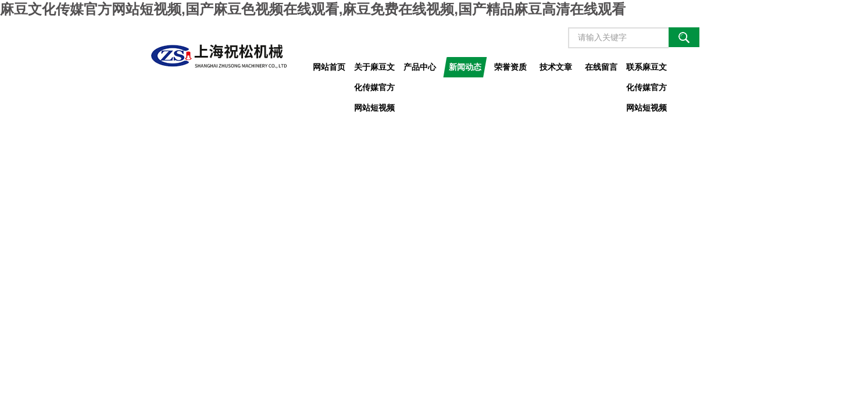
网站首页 (329, 67)
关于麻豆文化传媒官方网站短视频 (374, 70)
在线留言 (601, 67)
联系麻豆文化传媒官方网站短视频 (646, 70)
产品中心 (420, 67)
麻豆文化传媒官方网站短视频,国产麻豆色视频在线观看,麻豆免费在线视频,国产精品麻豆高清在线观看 (313, 9)
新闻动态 (465, 67)
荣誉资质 (510, 67)
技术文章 (556, 67)
